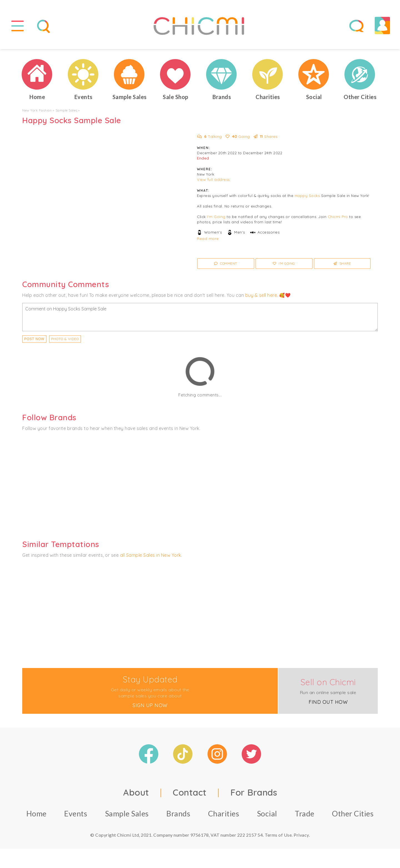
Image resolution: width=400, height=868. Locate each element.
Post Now (34, 339)
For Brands (254, 792)
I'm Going (216, 217)
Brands (178, 813)
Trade (305, 813)
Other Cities (353, 813)
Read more (208, 239)
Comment (226, 263)
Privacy (301, 835)
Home (37, 813)
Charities (224, 813)
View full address (213, 179)
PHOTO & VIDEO (65, 339)
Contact (190, 792)
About (136, 792)
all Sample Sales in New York (151, 555)
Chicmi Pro (338, 217)
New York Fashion (37, 110)
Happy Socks (307, 196)
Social (267, 813)
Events (76, 813)
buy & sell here (261, 295)
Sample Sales (67, 110)
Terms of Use (278, 835)
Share (342, 263)
